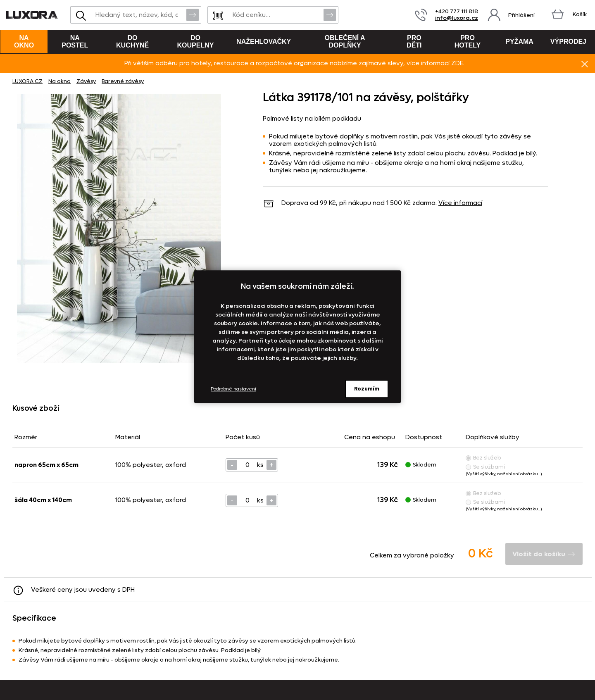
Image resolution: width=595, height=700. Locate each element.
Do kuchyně (132, 42)
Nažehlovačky (264, 42)
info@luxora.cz (457, 18)
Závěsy (86, 81)
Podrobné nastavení (233, 389)
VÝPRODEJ (568, 42)
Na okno (24, 42)
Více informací (460, 203)
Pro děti (414, 42)
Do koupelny (196, 42)
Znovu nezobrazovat (585, 64)
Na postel (75, 42)
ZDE (457, 63)
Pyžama (519, 42)
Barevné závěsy (123, 81)
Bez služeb (483, 458)
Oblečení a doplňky (345, 42)
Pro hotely (468, 42)
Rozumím (367, 389)
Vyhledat (193, 14)
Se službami (485, 467)
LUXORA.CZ (27, 81)
